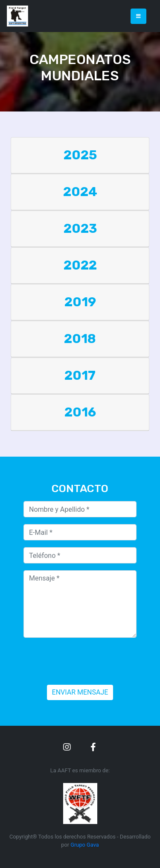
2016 (80, 412)
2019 (80, 302)
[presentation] (88, 661)
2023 (80, 229)
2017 (80, 375)
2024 (80, 192)
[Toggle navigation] (138, 16)
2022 (80, 265)
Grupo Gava (84, 845)
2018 (80, 339)
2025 (80, 155)
